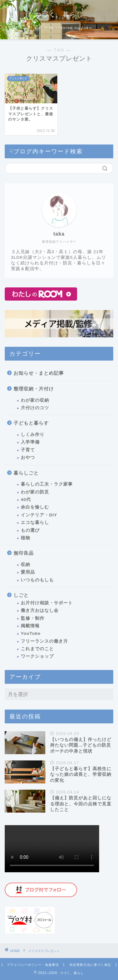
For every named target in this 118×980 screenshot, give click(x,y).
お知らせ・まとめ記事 (39, 373)
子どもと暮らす (31, 423)
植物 (25, 538)
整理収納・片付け (34, 389)
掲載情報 (30, 626)
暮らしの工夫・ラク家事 (47, 484)
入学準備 (30, 442)
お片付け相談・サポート (47, 603)
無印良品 (24, 553)
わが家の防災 (35, 492)
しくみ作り (33, 435)
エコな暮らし (35, 523)
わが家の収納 (35, 400)
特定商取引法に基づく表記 (90, 965)
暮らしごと (26, 473)
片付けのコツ (35, 408)
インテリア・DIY (39, 515)
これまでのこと (37, 649)
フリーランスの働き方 (44, 641)
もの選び (30, 530)
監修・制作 (33, 618)
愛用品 (28, 572)
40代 (26, 500)
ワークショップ (37, 656)
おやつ (28, 457)
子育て (28, 450)
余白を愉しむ (35, 507)
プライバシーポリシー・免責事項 (33, 965)
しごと (21, 595)
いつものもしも (37, 580)
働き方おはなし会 (40, 610)
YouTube (31, 633)
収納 (25, 565)
